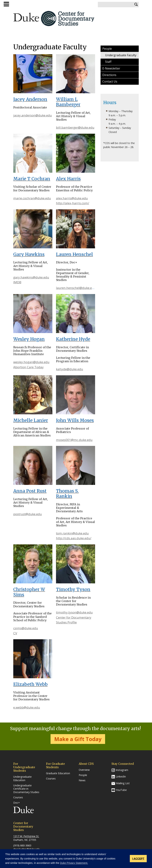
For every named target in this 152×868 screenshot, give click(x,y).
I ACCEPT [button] (138, 859)
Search (136, 5)
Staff (108, 62)
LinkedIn (121, 776)
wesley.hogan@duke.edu (31, 362)
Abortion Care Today (28, 367)
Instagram (122, 770)
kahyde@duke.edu (70, 369)
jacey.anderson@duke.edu (33, 115)
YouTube (121, 790)
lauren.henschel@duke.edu (76, 288)
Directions (109, 75)
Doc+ (17, 803)
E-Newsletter (111, 68)
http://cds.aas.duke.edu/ (74, 538)
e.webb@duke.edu (27, 707)
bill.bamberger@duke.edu (75, 127)
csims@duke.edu (26, 628)
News (82, 780)
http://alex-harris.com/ (73, 203)
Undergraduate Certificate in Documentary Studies (26, 789)
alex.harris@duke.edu (72, 198)
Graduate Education (58, 773)
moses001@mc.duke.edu (74, 440)
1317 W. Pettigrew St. (26, 836)
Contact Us (110, 81)
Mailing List (123, 783)
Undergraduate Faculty (121, 55)
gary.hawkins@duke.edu (31, 277)
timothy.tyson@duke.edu (74, 612)
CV (15, 633)
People (107, 49)
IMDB (17, 282)
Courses (18, 797)
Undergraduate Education (22, 778)
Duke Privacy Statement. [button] (74, 863)
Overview (84, 770)
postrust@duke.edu (28, 514)
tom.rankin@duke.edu (72, 533)
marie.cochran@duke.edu (32, 198)
